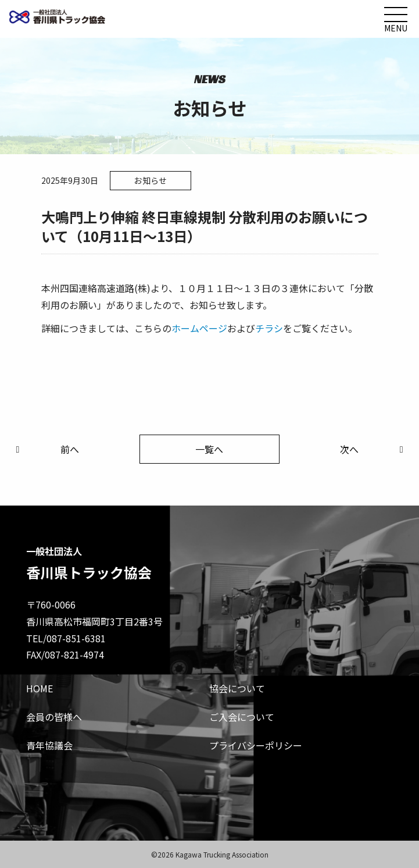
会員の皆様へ (54, 717)
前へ (45, 449)
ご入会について (242, 717)
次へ (374, 449)
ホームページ (199, 328)
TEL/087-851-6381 (66, 638)
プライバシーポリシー (256, 745)
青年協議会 (49, 745)
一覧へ (209, 449)
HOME (40, 688)
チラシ (269, 328)
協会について (237, 688)
